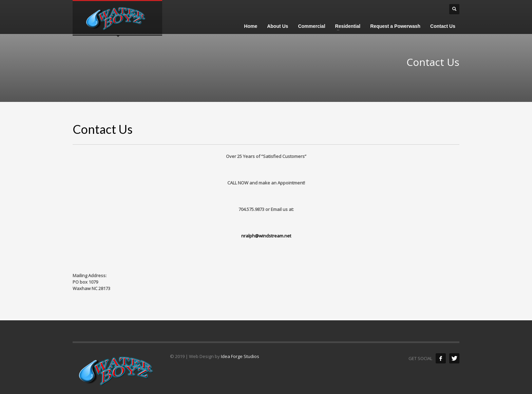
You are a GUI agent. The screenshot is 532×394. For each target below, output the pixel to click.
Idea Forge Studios (240, 356)
